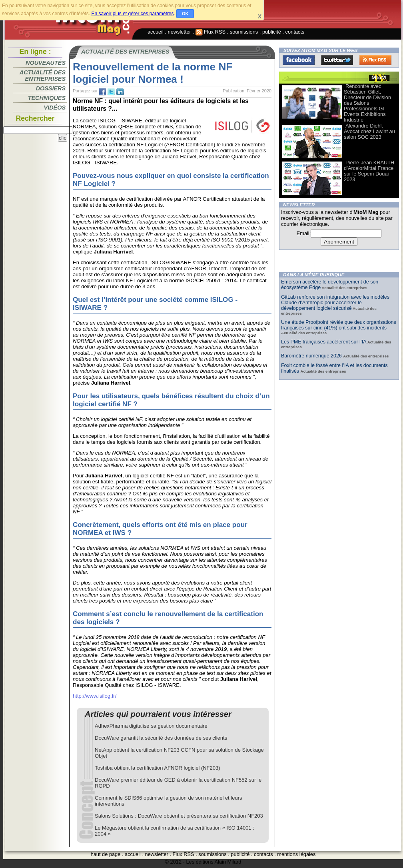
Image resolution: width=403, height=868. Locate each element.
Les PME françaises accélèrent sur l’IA (324, 342)
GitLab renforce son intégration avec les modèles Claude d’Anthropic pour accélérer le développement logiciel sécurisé (335, 303)
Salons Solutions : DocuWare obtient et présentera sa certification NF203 (179, 816)
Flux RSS (211, 32)
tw (111, 92)
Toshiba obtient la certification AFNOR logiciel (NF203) (158, 768)
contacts (295, 32)
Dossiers (51, 88)
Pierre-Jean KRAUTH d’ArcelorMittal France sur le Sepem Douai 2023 (369, 171)
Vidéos (55, 108)
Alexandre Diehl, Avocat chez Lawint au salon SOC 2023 (369, 131)
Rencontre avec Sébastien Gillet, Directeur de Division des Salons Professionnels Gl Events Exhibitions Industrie (367, 103)
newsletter (180, 32)
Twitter (337, 60)
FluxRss (375, 60)
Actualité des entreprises (43, 76)
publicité (272, 32)
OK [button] (185, 14)
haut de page (106, 854)
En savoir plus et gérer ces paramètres (132, 14)
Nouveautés (46, 63)
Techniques (47, 98)
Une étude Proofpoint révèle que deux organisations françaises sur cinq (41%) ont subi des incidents (339, 325)
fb (102, 92)
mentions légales (296, 854)
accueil (156, 32)
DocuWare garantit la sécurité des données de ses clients (161, 738)
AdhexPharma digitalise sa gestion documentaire (151, 726)
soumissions (244, 32)
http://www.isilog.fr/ (95, 696)
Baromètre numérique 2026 (312, 356)
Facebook (299, 60)
